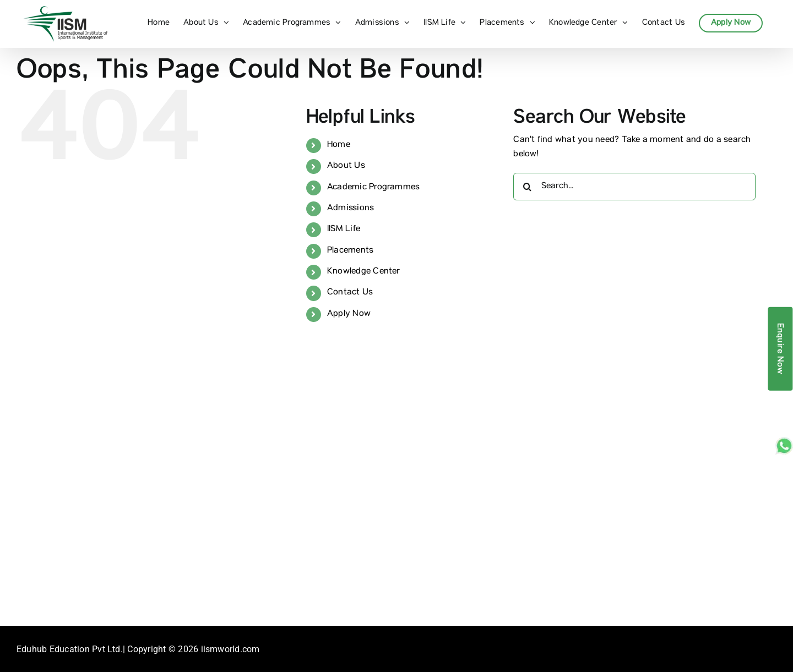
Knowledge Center (364, 272)
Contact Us (350, 293)
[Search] (527, 187)
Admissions (351, 209)
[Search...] (634, 187)
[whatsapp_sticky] (784, 441)
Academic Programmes (374, 188)
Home (339, 145)
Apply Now (349, 314)
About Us (346, 166)
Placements (350, 251)
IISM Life (344, 230)
